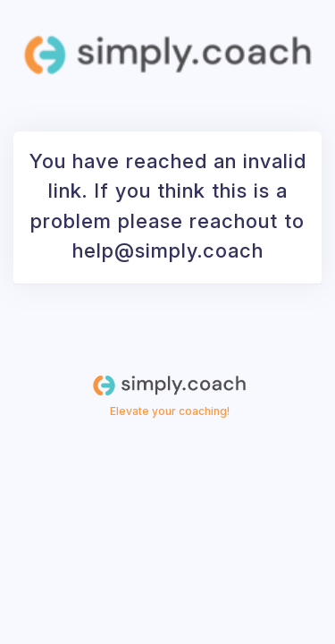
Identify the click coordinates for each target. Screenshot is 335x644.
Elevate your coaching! (170, 411)
